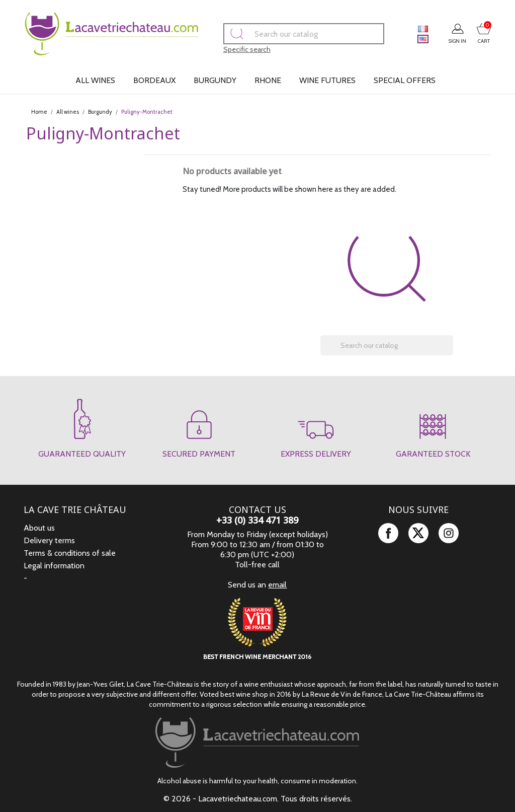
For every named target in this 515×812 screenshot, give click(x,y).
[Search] (289, 34)
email (277, 585)
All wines (95, 80)
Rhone (268, 80)
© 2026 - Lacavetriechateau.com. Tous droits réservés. (258, 799)
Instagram (449, 533)
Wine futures (327, 80)
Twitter (418, 533)
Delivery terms (49, 540)
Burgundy (215, 80)
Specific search (232, 49)
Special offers (405, 80)
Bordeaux (154, 80)
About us (39, 528)
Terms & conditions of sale (70, 553)
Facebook (388, 533)
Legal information (54, 566)
